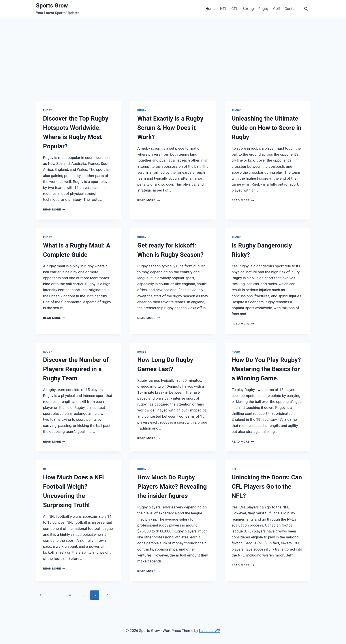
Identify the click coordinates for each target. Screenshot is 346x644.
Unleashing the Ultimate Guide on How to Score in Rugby (267, 128)
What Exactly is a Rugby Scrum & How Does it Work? (170, 128)
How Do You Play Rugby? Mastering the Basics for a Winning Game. (266, 369)
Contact (291, 9)
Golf (277, 9)
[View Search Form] (306, 9)
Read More (54, 209)
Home (211, 9)
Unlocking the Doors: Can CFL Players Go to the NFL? (267, 487)
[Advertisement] (173, 51)
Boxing (248, 9)
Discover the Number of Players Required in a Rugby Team (76, 369)
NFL (223, 9)
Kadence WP (210, 631)
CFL (235, 9)
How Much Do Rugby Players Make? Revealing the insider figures (172, 487)
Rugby (263, 9)
